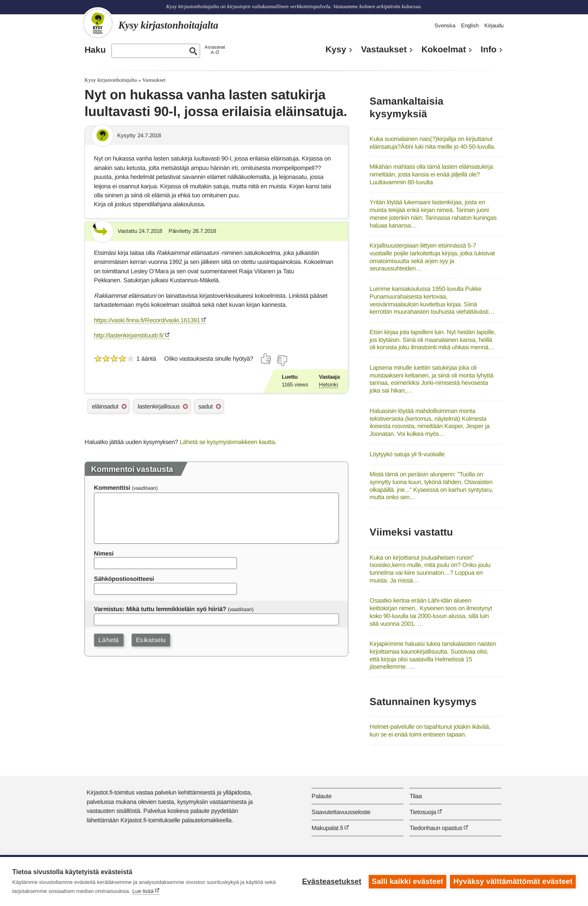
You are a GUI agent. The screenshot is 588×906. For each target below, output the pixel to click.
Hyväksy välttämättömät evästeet (513, 881)
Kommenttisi (112, 488)
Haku (95, 50)
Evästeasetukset (331, 881)
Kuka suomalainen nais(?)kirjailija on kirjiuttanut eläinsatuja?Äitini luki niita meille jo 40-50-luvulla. (432, 143)
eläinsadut (105, 406)
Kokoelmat (444, 49)
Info (489, 49)
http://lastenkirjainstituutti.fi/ (129, 335)
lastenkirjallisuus (159, 406)
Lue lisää (143, 891)
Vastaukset (384, 49)
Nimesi (104, 553)
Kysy (336, 49)
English (470, 26)
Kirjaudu (494, 26)
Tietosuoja (423, 812)
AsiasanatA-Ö (215, 50)
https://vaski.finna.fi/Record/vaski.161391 (147, 320)
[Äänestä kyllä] (266, 359)
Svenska (445, 26)
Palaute (322, 796)
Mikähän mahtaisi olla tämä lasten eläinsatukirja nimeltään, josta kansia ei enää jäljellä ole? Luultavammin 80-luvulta (431, 174)
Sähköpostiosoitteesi (124, 579)
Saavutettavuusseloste (341, 812)
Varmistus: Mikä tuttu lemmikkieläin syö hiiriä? (160, 609)
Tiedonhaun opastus (436, 828)
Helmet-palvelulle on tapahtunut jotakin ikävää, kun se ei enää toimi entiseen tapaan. (430, 730)
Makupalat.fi (327, 828)
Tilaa (416, 796)
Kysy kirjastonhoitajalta (111, 80)
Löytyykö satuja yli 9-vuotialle (407, 454)
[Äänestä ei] (282, 361)
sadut (206, 406)
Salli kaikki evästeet (407, 881)
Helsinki (329, 385)
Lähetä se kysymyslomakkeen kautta (227, 442)
